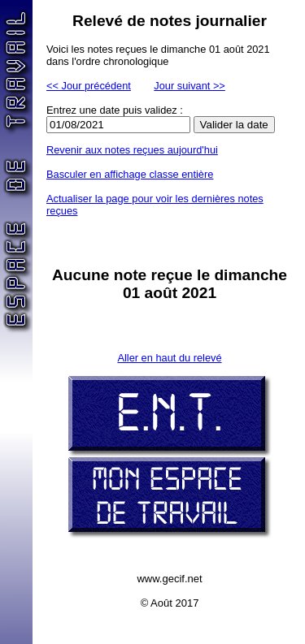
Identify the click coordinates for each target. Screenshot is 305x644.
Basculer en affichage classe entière (130, 174)
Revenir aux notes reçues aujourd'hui (132, 150)
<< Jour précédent (89, 86)
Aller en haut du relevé (169, 358)
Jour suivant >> (190, 86)
